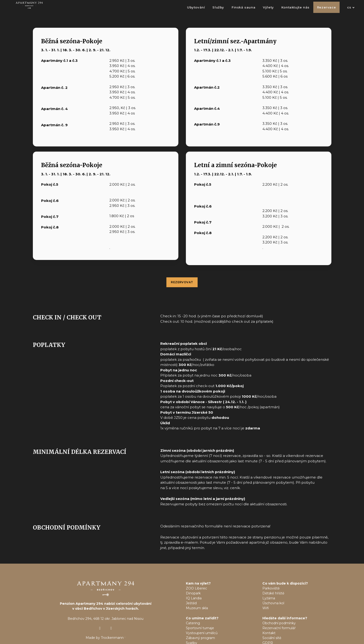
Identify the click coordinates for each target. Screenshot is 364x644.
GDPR (268, 626)
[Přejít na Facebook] (111, 611)
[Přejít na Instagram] (100, 611)
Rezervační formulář (279, 611)
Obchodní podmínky (279, 606)
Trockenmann (112, 621)
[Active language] (343, 11)
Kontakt (269, 616)
